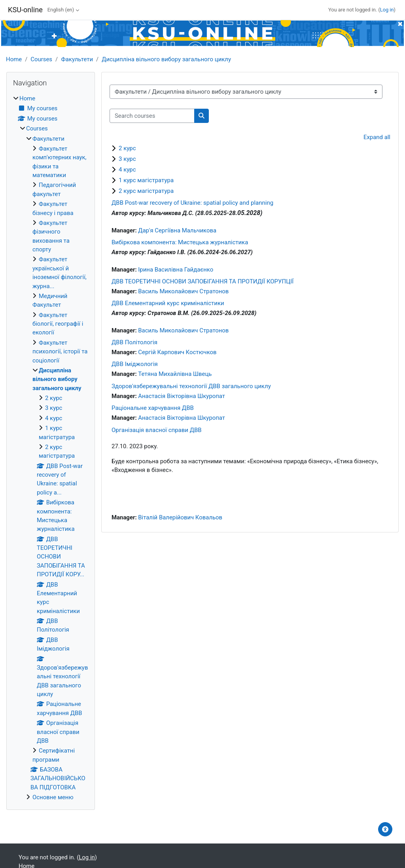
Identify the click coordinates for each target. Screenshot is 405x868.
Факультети (77, 59)
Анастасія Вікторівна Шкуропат (182, 396)
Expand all (377, 137)
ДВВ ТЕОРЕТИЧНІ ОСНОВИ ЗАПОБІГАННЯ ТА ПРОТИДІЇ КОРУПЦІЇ (202, 281)
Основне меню (53, 797)
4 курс (127, 170)
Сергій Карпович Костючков (177, 352)
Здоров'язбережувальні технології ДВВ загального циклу (191, 386)
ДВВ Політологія (134, 342)
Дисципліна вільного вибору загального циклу (166, 59)
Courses (41, 59)
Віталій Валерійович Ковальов (180, 517)
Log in (387, 10)
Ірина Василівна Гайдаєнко (176, 270)
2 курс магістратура (146, 191)
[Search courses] (152, 116)
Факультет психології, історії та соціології (60, 352)
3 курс (127, 159)
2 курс (127, 148)
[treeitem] (51, 448)
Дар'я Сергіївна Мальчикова (177, 230)
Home (14, 59)
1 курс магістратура (146, 180)
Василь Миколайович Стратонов (183, 291)
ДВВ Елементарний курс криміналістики (168, 303)
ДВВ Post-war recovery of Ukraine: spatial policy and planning (192, 203)
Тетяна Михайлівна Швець (175, 374)
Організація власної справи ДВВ (157, 430)
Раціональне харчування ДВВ (153, 408)
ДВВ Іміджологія (135, 364)
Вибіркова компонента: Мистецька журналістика (180, 242)
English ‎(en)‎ (61, 10)
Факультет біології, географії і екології (58, 324)
